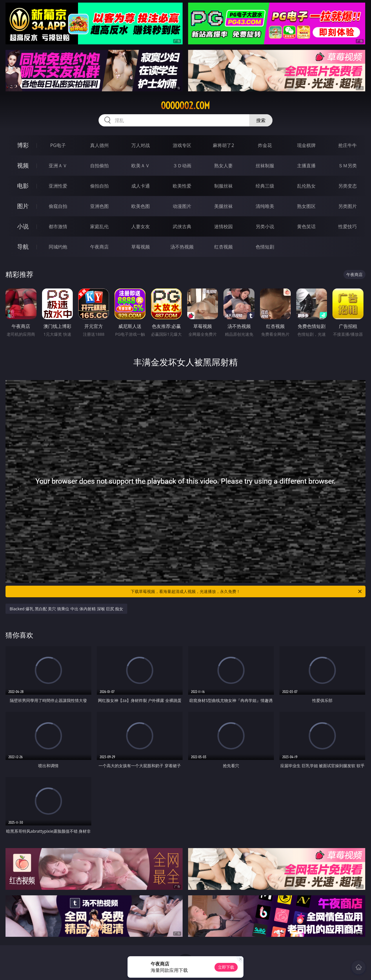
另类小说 (265, 226)
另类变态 (348, 186)
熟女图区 (306, 206)
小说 (23, 226)
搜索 (261, 120)
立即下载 (226, 967)
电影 (23, 186)
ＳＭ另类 (348, 166)
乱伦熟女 (306, 186)
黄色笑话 (306, 226)
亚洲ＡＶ (58, 166)
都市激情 (58, 226)
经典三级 (265, 186)
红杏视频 (223, 247)
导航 (23, 247)
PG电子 (58, 145)
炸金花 (265, 145)
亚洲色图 (99, 206)
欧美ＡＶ (141, 166)
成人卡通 (141, 186)
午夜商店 (99, 247)
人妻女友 (141, 226)
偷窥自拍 (58, 206)
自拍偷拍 (99, 166)
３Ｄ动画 (182, 166)
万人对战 (141, 145)
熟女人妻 (223, 166)
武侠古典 (182, 226)
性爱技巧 (348, 226)
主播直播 (306, 166)
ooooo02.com (185, 106)
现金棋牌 (306, 145)
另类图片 (348, 206)
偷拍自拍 (99, 186)
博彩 (23, 145)
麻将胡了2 (223, 145)
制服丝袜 (223, 186)
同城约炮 (58, 247)
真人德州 (99, 145)
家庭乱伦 (99, 226)
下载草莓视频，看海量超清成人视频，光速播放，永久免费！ (247, 591)
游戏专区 (182, 145)
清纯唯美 (265, 206)
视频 (23, 165)
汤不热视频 (182, 247)
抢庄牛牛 (348, 145)
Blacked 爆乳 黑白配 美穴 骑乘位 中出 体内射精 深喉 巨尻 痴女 (66, 609)
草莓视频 (141, 247)
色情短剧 (265, 247)
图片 (23, 206)
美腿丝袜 (223, 206)
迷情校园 (223, 226)
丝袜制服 (265, 166)
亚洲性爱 (58, 186)
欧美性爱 (182, 186)
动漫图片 (182, 206)
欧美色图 (141, 206)
